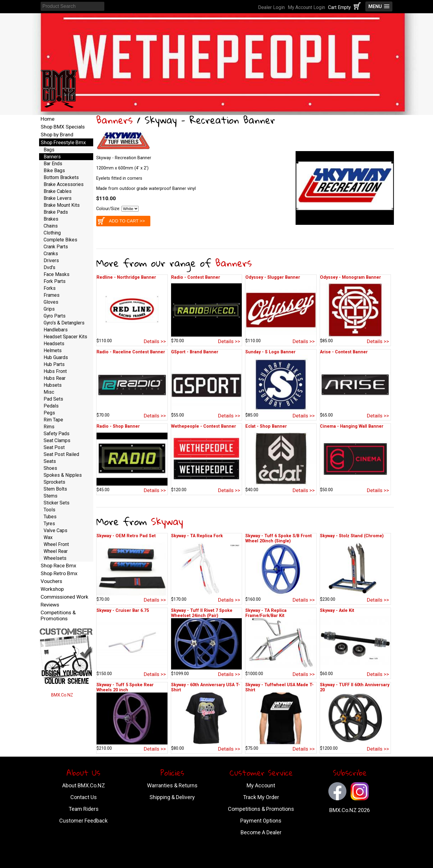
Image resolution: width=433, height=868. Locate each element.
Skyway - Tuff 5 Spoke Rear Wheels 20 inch (125, 687)
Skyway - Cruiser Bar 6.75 (123, 611)
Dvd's (49, 267)
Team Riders (84, 809)
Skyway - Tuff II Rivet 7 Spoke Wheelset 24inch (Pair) (202, 613)
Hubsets (53, 385)
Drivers (51, 260)
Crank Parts (56, 247)
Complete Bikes (60, 240)
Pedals (51, 406)
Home (48, 119)
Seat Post (54, 447)
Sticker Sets (57, 503)
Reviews (50, 605)
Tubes (50, 517)
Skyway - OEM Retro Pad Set (126, 536)
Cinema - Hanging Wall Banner (352, 426)
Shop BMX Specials (63, 127)
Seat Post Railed (61, 454)
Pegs (49, 413)
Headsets (54, 344)
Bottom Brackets (61, 177)
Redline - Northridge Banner (126, 277)
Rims (49, 427)
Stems (51, 496)
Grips (49, 309)
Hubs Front (55, 371)
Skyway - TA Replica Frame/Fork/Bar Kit (266, 613)
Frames (52, 295)
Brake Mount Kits (62, 205)
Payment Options (261, 821)
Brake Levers (58, 198)
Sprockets (54, 482)
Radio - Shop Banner (118, 426)
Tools (49, 510)
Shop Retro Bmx (59, 573)
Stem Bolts (55, 489)
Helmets (53, 350)
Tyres (49, 524)
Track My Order (261, 797)
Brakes (51, 219)
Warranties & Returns (172, 785)
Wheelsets (55, 558)
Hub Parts (54, 364)
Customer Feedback (83, 821)
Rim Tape (53, 420)
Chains (51, 226)
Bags (49, 150)
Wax (48, 537)
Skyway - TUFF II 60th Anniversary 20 (355, 687)
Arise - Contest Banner (344, 352)
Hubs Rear (55, 378)
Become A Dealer (261, 832)
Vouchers (51, 581)
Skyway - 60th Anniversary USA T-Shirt (206, 687)
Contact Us (84, 797)
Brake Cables (58, 191)
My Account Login (306, 7)
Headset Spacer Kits (65, 337)
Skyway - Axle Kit (337, 611)
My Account (261, 785)
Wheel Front (56, 544)
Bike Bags (54, 170)
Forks (50, 288)
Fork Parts (55, 281)
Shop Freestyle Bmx (63, 142)
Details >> (155, 341)
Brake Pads (56, 212)
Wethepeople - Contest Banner (204, 426)
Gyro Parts (55, 316)
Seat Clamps (57, 440)
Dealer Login (271, 7)
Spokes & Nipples (63, 475)
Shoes (50, 468)
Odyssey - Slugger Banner (273, 277)
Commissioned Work (64, 597)
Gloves (51, 302)
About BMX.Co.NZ (84, 785)
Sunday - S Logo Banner (270, 352)
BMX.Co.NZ (62, 695)
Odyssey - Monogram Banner (350, 277)
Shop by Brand (57, 135)
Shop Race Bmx (58, 566)
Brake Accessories (64, 184)
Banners (114, 120)
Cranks (51, 254)
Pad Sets (53, 399)
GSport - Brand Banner (195, 352)
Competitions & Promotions (58, 615)
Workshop (52, 589)
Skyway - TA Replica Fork (197, 536)
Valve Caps (55, 530)
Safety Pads (57, 434)
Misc (49, 392)
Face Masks (57, 274)
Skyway (167, 521)
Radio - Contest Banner (196, 277)
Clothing (52, 233)
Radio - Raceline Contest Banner (131, 352)
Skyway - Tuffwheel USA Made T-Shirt (279, 687)
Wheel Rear (56, 551)
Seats (50, 461)
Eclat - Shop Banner (266, 426)
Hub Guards (56, 357)
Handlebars (56, 330)
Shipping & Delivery (172, 797)
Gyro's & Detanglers (64, 323)
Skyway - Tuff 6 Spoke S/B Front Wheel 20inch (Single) (279, 538)
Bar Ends (53, 164)
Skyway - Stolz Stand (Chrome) (352, 536)
